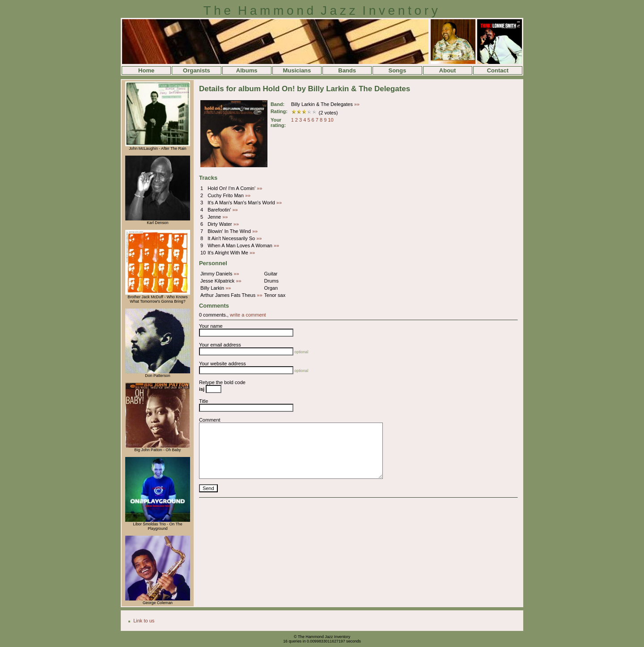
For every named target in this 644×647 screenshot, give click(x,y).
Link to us (144, 621)
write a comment (248, 315)
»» (357, 104)
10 (330, 120)
